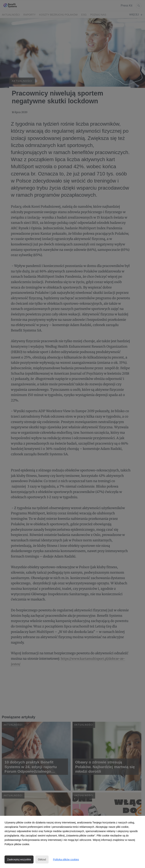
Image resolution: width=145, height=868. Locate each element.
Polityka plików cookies (66, 859)
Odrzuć (42, 859)
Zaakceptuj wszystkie (19, 859)
